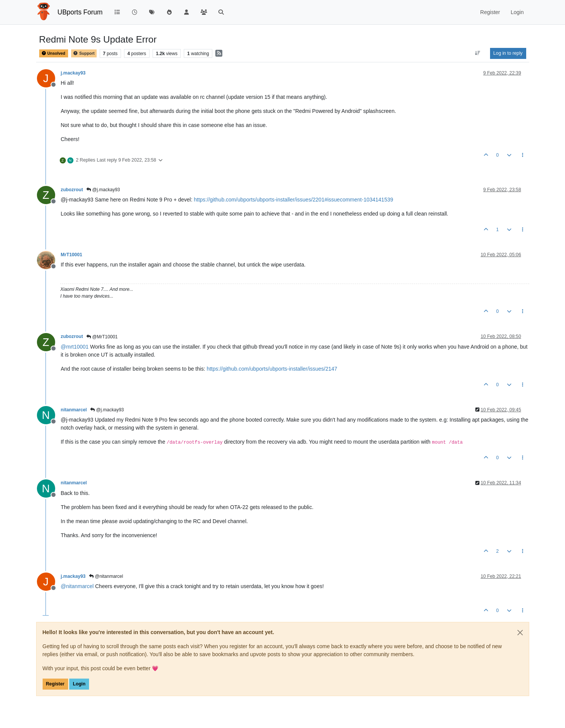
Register (55, 684)
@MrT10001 (102, 337)
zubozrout (72, 190)
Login (79, 684)
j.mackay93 (73, 73)
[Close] (520, 633)
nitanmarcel (74, 410)
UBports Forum (80, 12)
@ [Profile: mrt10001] (75, 347)
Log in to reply (508, 53)
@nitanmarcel (106, 576)
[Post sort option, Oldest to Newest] (477, 53)
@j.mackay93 (103, 190)
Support (84, 53)
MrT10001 (72, 255)
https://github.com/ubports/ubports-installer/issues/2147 (272, 369)
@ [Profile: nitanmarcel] (77, 586)
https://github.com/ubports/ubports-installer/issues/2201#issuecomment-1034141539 (294, 200)
